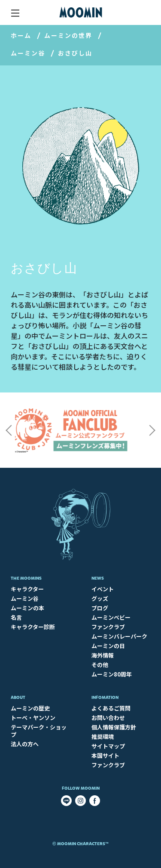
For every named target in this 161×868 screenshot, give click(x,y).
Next (152, 430)
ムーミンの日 (108, 646)
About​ (18, 697)
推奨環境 (103, 737)
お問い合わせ (108, 718)
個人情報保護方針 (114, 727)
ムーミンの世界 (68, 35)
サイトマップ (108, 746)
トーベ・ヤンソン (33, 718)
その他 (100, 665)
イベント (103, 589)
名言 (16, 617)
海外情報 (103, 655)
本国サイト (105, 755)
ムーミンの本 (27, 608)
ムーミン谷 (28, 53)
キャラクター (27, 589)
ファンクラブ (108, 627)
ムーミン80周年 (112, 674)
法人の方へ (25, 744)
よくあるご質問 (111, 708)
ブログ (100, 608)
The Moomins (26, 578)
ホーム (21, 35)
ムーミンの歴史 (30, 708)
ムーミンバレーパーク (119, 636)
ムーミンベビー (111, 617)
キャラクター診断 (33, 627)
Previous (9, 430)
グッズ (100, 598)
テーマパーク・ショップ (39, 731)
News (98, 578)
